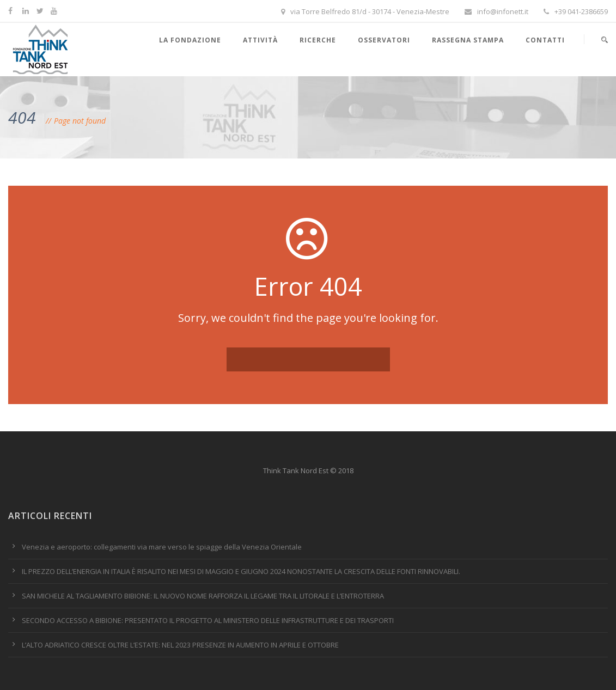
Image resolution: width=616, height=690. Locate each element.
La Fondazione (190, 40)
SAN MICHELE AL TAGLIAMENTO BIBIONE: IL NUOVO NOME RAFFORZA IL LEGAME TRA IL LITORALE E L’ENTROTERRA (203, 596)
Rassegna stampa (468, 40)
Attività (260, 40)
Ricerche (318, 40)
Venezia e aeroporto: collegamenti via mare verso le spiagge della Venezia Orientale (162, 547)
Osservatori (384, 40)
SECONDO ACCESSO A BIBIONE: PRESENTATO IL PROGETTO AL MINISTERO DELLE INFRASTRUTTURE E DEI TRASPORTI (208, 620)
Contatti (545, 40)
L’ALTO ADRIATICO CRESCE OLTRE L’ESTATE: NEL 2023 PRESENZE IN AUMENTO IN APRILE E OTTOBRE (180, 645)
